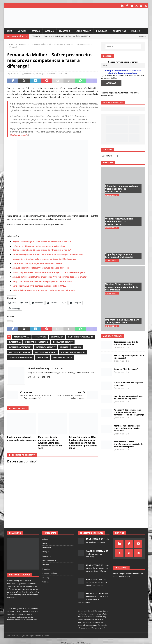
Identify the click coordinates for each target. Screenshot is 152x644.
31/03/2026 (120, 450)
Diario (45, 543)
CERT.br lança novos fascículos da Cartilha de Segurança (128, 397)
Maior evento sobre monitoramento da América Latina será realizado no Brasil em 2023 (50, 443)
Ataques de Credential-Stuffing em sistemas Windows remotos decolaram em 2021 (50, 277)
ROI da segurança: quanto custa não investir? (129, 357)
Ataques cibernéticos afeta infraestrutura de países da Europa (41, 268)
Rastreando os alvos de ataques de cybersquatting (21, 439)
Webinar (50, 31)
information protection (37, 342)
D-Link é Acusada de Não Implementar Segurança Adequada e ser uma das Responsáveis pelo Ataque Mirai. (83, 443)
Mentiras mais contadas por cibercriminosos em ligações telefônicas (127, 428)
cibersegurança (21, 337)
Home (9, 31)
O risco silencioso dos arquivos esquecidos (128, 384)
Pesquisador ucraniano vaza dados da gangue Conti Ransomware (42, 281)
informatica (15, 342)
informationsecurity (46, 347)
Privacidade (123, 93)
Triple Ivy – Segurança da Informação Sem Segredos (119, 256)
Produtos (46, 569)
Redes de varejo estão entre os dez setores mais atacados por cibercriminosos (48, 254)
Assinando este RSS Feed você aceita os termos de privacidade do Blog (123, 77)
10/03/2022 (16, 74)
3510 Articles (58, 368)
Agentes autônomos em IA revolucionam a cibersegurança (93, 599)
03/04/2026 (120, 372)
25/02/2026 (111, 195)
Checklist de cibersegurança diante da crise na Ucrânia (37, 263)
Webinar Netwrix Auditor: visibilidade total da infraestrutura (119, 221)
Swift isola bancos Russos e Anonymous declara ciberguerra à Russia (44, 290)
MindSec (138, 31)
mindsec (64, 347)
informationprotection (20, 347)
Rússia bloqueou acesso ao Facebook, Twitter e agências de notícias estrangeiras (49, 272)
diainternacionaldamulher (81, 337)
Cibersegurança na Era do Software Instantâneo (126, 343)
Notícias (22, 31)
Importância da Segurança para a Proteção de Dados (122, 321)
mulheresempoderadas (46, 352)
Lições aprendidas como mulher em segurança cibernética (39, 246)
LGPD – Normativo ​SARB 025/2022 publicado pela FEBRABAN (40, 286)
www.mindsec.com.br (62, 357)
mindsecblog (29, 74)
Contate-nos (122, 31)
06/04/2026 (120, 361)
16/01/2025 (111, 326)
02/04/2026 (120, 402)
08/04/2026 (120, 347)
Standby (46, 577)
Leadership (66, 31)
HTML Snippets (66, 643)
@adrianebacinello (19, 135)
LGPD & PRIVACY (85, 31)
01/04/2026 (120, 434)
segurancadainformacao (21, 357)
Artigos (36, 31)
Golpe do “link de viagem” (126, 369)
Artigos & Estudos (113, 336)
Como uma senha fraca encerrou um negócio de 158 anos (98, 568)
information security (63, 342)
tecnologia (43, 357)
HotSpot (46, 552)
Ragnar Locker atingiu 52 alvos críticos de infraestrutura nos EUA (42, 242)
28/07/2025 (111, 261)
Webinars (108, 162)
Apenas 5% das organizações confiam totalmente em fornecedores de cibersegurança (129, 412)
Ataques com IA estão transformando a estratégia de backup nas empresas (128, 444)
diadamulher (57, 337)
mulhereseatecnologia (20, 352)
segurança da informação (73, 352)
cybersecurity (40, 337)
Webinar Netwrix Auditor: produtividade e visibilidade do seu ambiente (122, 287)
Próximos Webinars (50, 573)
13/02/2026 (111, 228)
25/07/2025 (111, 293)
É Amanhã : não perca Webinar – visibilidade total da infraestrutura (123, 189)
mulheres (77, 347)
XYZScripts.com (86, 643)
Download (104, 31)
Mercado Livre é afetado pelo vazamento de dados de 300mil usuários (44, 259)
